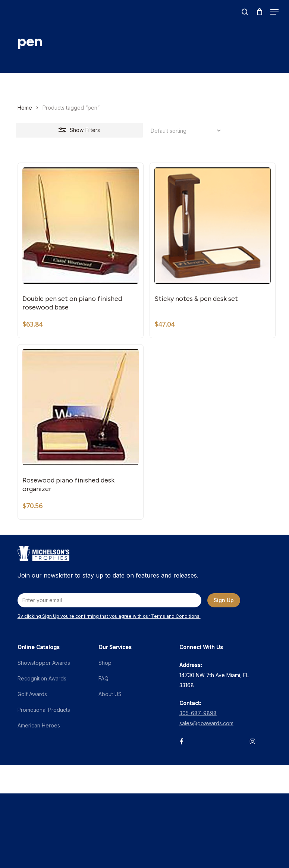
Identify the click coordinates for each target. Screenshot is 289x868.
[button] (274, 12)
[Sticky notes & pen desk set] (213, 226)
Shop (105, 663)
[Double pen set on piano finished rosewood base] (81, 226)
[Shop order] (184, 131)
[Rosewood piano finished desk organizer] (81, 407)
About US (110, 694)
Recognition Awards (42, 678)
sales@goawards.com (206, 723)
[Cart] (259, 12)
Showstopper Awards (44, 663)
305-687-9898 (198, 713)
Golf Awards (32, 694)
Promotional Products (44, 710)
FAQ (103, 678)
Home (25, 108)
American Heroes (39, 725)
